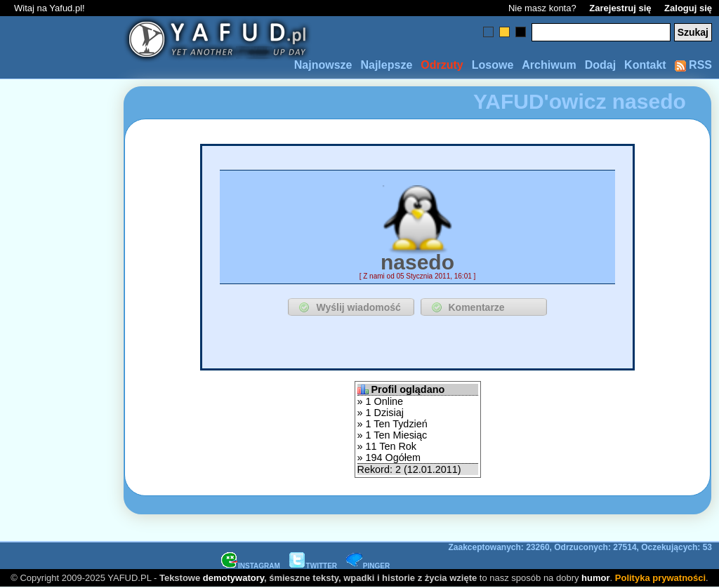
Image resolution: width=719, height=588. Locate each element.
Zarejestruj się (620, 8)
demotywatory (233, 578)
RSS (693, 65)
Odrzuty (442, 65)
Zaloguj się (688, 8)
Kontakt (645, 65)
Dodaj (600, 65)
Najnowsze (323, 65)
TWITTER (313, 566)
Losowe (493, 65)
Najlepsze (386, 65)
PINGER (368, 566)
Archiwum (549, 65)
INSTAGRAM (251, 566)
